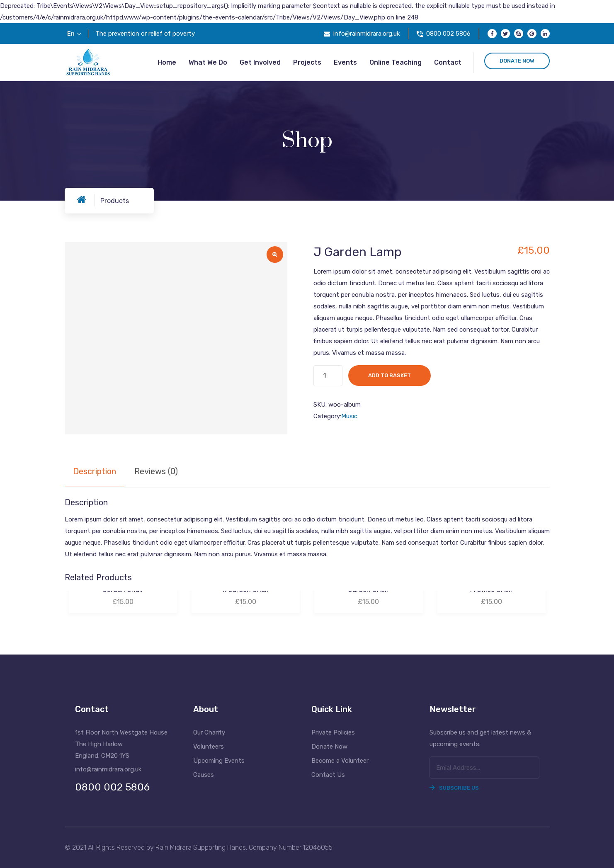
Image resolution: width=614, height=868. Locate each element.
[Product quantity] (328, 376)
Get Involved (260, 62)
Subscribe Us (454, 788)
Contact (448, 62)
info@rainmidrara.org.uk (366, 34)
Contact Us (328, 775)
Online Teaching (396, 62)
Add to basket (390, 375)
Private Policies (333, 732)
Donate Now (329, 747)
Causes (204, 775)
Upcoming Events (219, 761)
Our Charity (209, 732)
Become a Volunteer (340, 761)
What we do (208, 62)
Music (349, 416)
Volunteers (209, 747)
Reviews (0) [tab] (156, 471)
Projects (307, 62)
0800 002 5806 (448, 34)
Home (167, 62)
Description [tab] (95, 471)
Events (345, 62)
